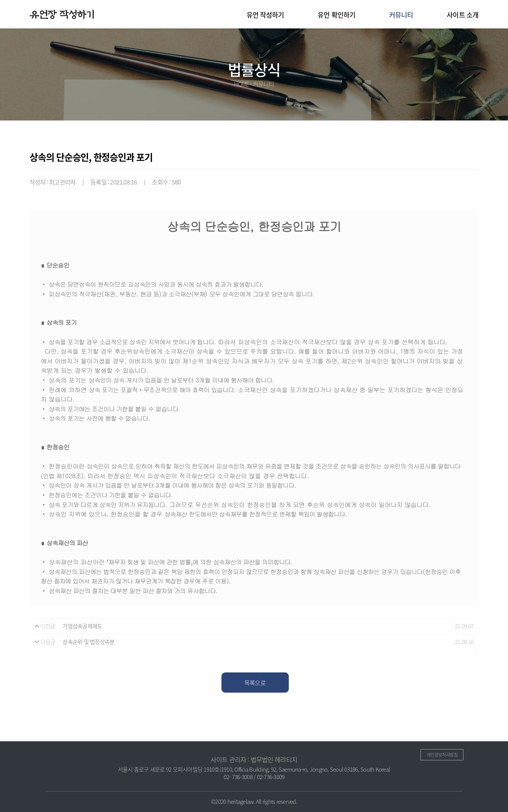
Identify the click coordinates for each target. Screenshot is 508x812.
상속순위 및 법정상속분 (88, 642)
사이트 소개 (463, 15)
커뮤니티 (401, 15)
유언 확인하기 (336, 15)
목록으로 (255, 683)
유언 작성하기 (265, 15)
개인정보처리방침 (442, 755)
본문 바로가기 (0, 0)
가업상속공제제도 (82, 626)
